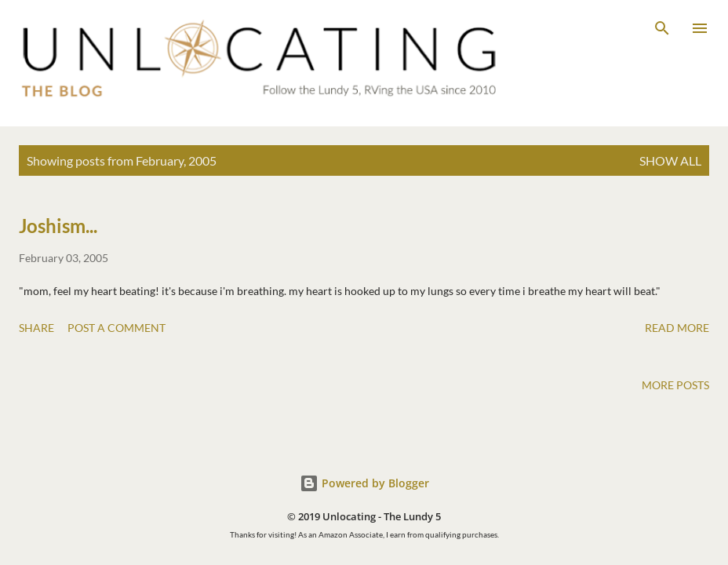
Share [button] (36, 328)
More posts (675, 385)
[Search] (662, 28)
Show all (670, 160)
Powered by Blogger (364, 483)
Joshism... (58, 226)
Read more (677, 328)
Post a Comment (116, 328)
